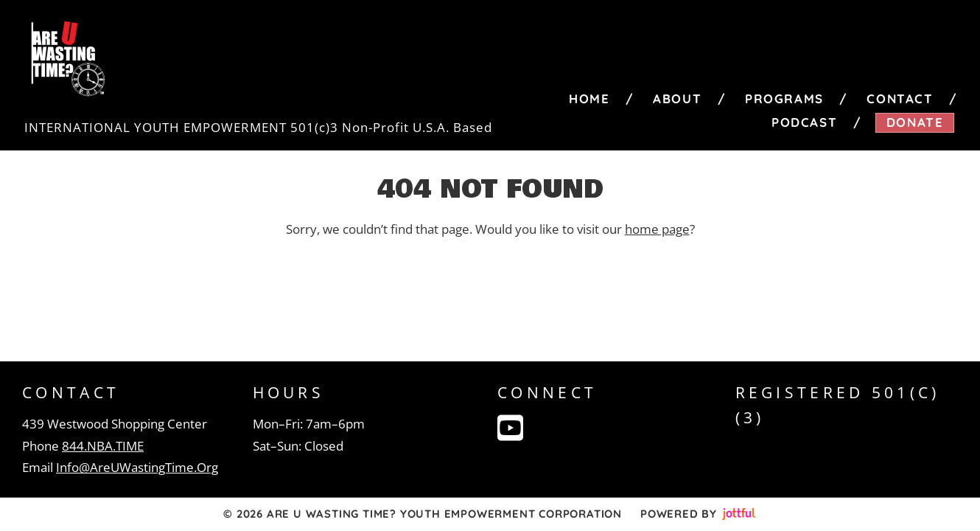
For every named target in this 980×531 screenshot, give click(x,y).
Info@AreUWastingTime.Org (137, 467)
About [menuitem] (677, 98)
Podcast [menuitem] (804, 122)
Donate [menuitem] (915, 122)
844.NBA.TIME (103, 446)
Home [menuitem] (589, 98)
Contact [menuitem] (900, 98)
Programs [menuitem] (784, 98)
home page (657, 229)
